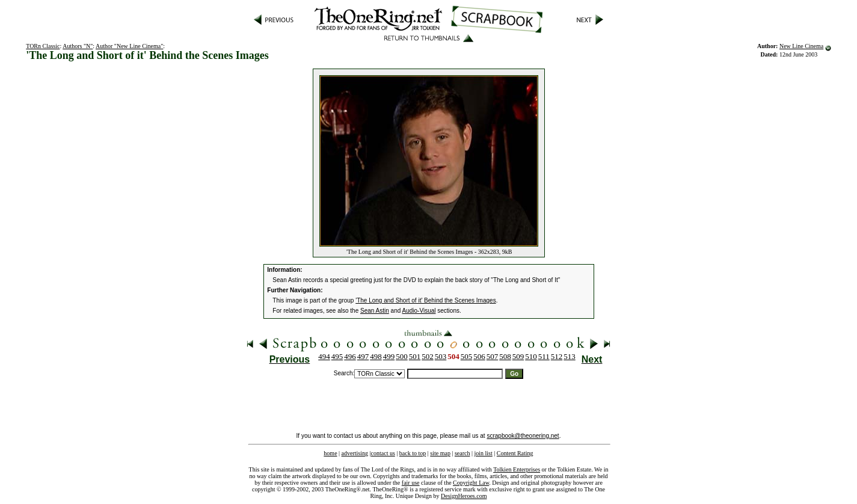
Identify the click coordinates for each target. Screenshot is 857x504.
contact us (383, 453)
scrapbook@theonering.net (523, 436)
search (462, 453)
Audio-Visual (419, 311)
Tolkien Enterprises (517, 469)
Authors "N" (78, 46)
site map (440, 453)
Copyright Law (471, 483)
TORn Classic (43, 46)
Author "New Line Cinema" (129, 46)
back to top (413, 453)
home (330, 453)
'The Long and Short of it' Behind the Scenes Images (425, 300)
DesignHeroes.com (464, 496)
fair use (411, 483)
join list (483, 453)
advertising (355, 453)
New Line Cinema (801, 46)
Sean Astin (375, 311)
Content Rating (515, 453)
